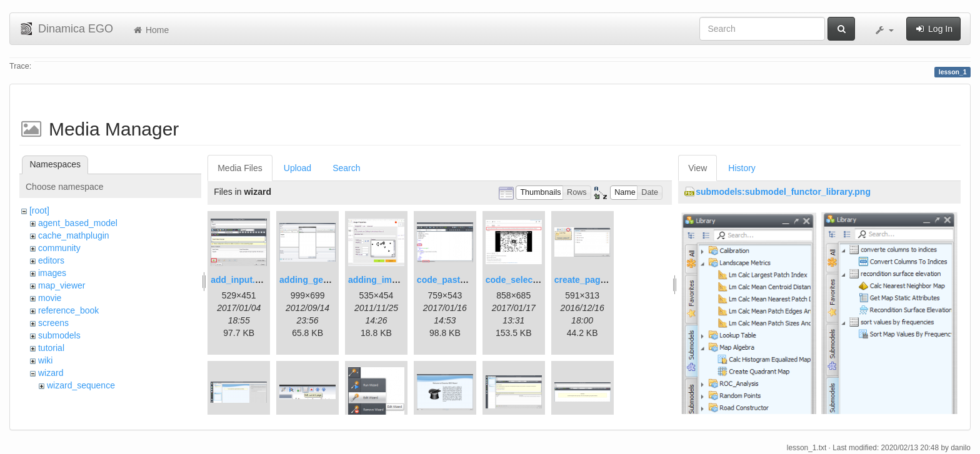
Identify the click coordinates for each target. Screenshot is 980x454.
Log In (933, 29)
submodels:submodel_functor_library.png (783, 192)
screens (53, 323)
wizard (51, 373)
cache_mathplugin (74, 235)
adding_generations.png (330, 280)
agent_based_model (78, 223)
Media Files (240, 168)
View (697, 168)
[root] (39, 210)
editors (51, 260)
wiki (45, 360)
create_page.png (589, 280)
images (52, 273)
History (742, 168)
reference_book (68, 310)
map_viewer (62, 285)
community (59, 248)
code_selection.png (527, 280)
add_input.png (241, 280)
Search (346, 168)
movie (50, 298)
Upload (297, 168)
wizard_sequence (81, 385)
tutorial (51, 348)
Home (150, 30)
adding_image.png (387, 280)
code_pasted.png (453, 280)
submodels (59, 335)
